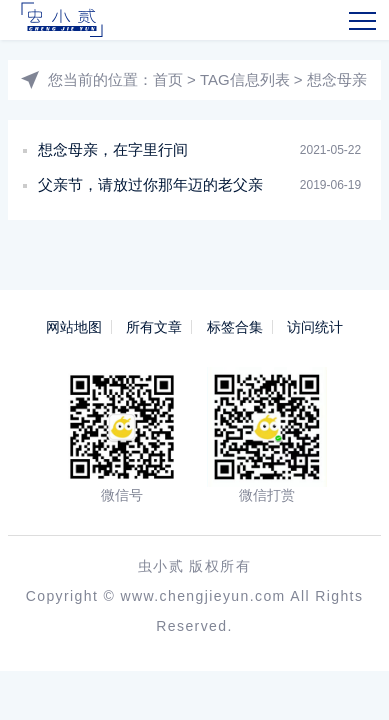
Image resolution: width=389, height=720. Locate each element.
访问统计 (315, 327)
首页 (168, 79)
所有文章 (154, 327)
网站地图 (74, 327)
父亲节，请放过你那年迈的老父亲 (150, 184)
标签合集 (235, 327)
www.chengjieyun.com (203, 596)
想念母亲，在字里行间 (113, 149)
